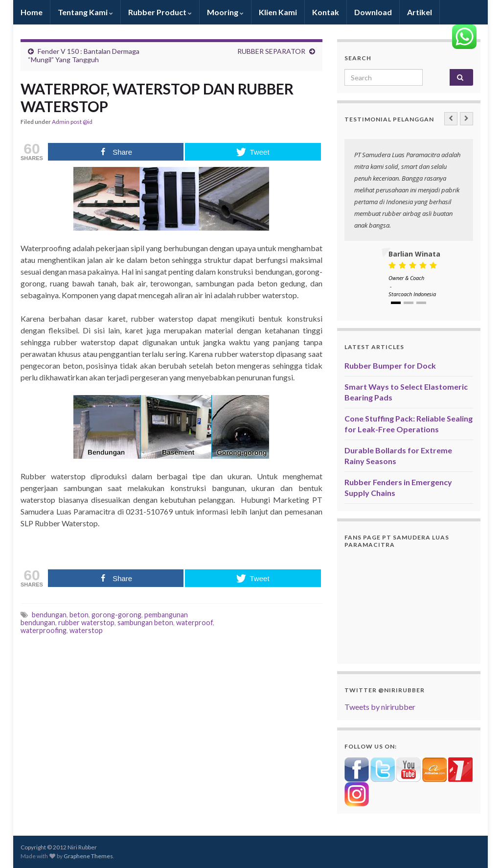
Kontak (326, 12)
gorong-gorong (116, 615)
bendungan (49, 615)
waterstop (86, 630)
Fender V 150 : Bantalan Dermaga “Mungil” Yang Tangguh (84, 55)
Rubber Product (160, 12)
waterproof (194, 622)
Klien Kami (278, 12)
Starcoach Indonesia (412, 294)
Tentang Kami (85, 12)
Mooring (225, 12)
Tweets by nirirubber (380, 707)
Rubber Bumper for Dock (390, 365)
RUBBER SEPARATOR (271, 51)
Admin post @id (72, 122)
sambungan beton (145, 622)
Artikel (420, 12)
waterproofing (44, 630)
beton (79, 615)
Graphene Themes (88, 856)
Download (373, 12)
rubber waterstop (86, 622)
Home (32, 12)
